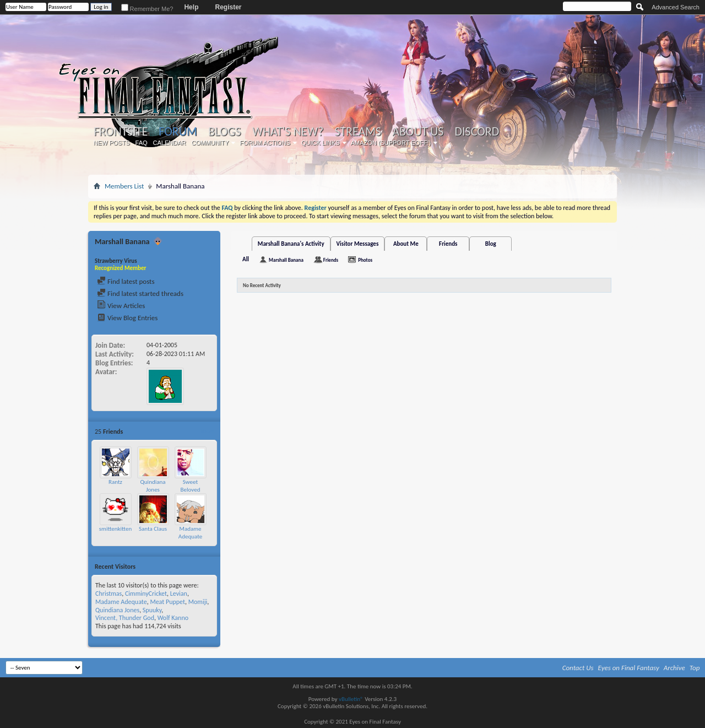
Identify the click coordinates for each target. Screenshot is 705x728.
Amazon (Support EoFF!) (391, 143)
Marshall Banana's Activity (291, 244)
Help (191, 7)
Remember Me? (147, 9)
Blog (491, 244)
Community (210, 143)
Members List (124, 186)
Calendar (170, 143)
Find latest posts (126, 281)
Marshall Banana (286, 260)
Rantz (115, 482)
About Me (406, 244)
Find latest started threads (140, 293)
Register (228, 7)
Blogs (224, 132)
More (207, 431)
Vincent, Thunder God (125, 618)
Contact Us (578, 668)
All (246, 259)
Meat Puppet (167, 602)
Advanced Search (676, 7)
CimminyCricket (146, 594)
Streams (358, 132)
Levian (179, 594)
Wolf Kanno (173, 618)
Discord (477, 132)
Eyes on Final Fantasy (629, 668)
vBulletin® (351, 699)
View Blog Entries (127, 318)
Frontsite (121, 132)
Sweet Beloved (191, 486)
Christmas (109, 594)
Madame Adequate (190, 533)
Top (695, 668)
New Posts (112, 143)
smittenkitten (115, 529)
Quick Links (321, 143)
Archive (674, 668)
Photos (365, 260)
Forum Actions (265, 143)
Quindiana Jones (153, 486)
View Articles (121, 306)
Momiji (198, 602)
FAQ (142, 143)
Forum (178, 131)
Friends (448, 244)
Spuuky (152, 610)
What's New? (288, 132)
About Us (418, 132)
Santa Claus (153, 529)
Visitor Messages (358, 244)
